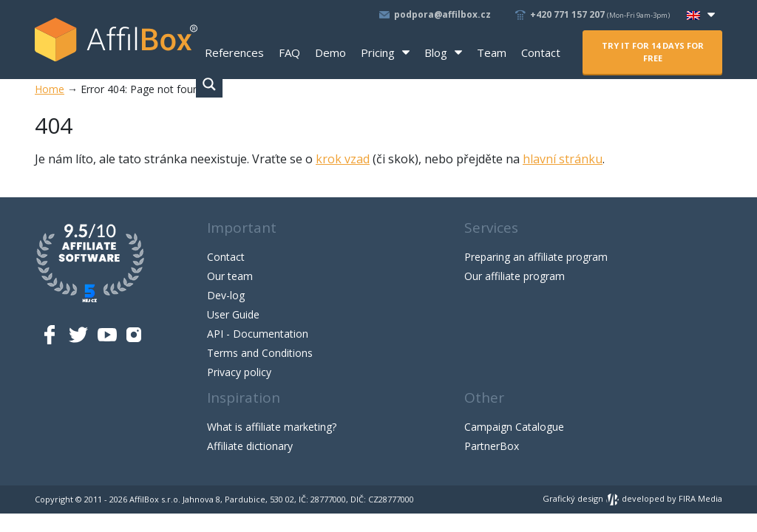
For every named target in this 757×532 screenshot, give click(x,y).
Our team (230, 276)
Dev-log (226, 295)
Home (50, 89)
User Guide (233, 314)
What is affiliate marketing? (272, 427)
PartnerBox (492, 446)
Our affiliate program (515, 276)
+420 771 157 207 (601, 14)
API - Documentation (258, 334)
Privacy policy (239, 372)
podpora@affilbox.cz (442, 14)
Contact (226, 257)
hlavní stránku (563, 159)
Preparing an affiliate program (536, 257)
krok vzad (343, 159)
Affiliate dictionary (250, 446)
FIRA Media (700, 498)
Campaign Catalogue (514, 427)
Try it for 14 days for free (653, 52)
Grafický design (581, 498)
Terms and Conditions (260, 353)
